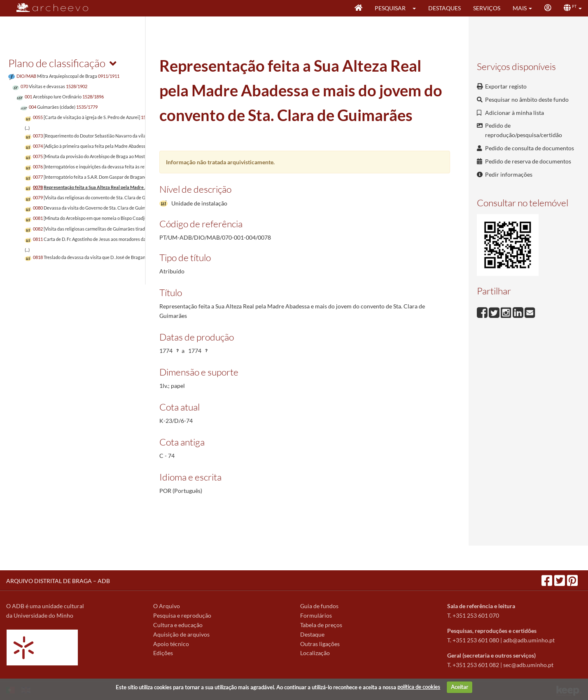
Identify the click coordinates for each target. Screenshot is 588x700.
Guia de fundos (319, 606)
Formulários (316, 615)
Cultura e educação (178, 625)
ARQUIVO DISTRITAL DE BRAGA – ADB (58, 581)
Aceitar (460, 687)
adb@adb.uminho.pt (529, 640)
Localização (315, 653)
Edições (163, 653)
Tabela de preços (321, 625)
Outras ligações (320, 644)
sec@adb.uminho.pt (528, 665)
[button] (417, 8)
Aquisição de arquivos (181, 634)
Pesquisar (390, 8)
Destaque (312, 634)
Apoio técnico (171, 644)
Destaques (444, 8)
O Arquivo (167, 606)
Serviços (487, 8)
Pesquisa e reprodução (182, 615)
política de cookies (419, 687)
